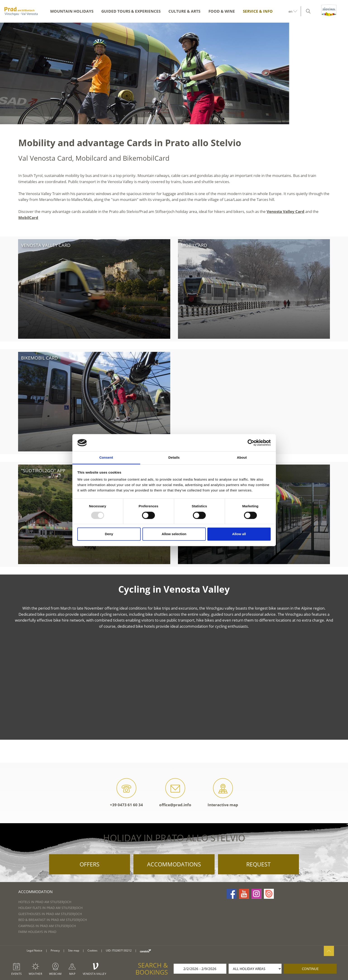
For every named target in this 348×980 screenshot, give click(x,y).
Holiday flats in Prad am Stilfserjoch (50, 908)
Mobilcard (194, 245)
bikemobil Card (39, 358)
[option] (174, 73)
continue (310, 969)
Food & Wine (222, 11)
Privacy (55, 950)
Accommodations (174, 864)
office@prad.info (175, 793)
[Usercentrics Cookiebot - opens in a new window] (251, 443)
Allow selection (174, 534)
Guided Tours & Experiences (131, 11)
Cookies (92, 950)
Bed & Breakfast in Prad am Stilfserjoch (53, 920)
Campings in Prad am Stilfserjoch (47, 926)
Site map (74, 950)
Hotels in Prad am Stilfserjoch (45, 902)
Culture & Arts (184, 11)
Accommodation (36, 892)
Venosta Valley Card (285, 211)
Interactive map (223, 793)
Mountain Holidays (72, 11)
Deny (109, 534)
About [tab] (242, 458)
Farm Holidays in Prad (37, 932)
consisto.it (146, 951)
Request (258, 864)
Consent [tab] (106, 458)
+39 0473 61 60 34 (126, 793)
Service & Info (258, 11)
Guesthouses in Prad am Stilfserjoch (50, 914)
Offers (90, 864)
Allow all (239, 534)
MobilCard (28, 218)
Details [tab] (174, 458)
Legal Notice (34, 950)
